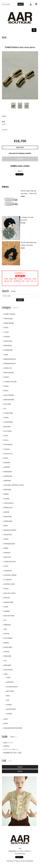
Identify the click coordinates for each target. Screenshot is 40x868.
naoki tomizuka (9, 373)
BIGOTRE (7, 427)
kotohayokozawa (9, 544)
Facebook (20, 771)
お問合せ (7, 746)
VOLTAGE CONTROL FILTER (14, 485)
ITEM (6, 674)
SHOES (9, 705)
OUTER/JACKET (12, 687)
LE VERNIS (8, 580)
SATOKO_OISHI (9, 584)
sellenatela (7, 665)
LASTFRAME (8, 422)
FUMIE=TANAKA (10, 314)
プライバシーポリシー (11, 749)
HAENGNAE (8, 476)
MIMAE (6, 494)
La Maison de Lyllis (10, 382)
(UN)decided (8, 521)
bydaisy (6, 643)
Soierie (6, 386)
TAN (5, 629)
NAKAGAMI (8, 517)
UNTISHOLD (8, 445)
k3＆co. (6, 440)
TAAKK (6, 418)
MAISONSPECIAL (10, 359)
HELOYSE (7, 557)
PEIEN (6, 539)
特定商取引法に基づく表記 (13, 753)
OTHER (9, 714)
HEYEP (6, 377)
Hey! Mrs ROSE (9, 616)
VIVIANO (7, 337)
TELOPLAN (8, 535)
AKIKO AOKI (8, 341)
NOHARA (7, 463)
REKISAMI (7, 490)
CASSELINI (8, 571)
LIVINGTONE (8, 413)
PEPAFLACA (8, 508)
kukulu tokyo (8, 647)
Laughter (7, 611)
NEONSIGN (8, 472)
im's (5, 620)
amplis (6, 607)
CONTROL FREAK (10, 575)
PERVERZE (8, 346)
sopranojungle (9, 602)
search (21, 4)
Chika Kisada (8, 319)
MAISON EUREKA (10, 530)
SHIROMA (7, 481)
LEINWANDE (8, 350)
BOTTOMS (10, 691)
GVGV (6, 436)
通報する (20, 171)
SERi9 (6, 548)
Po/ (5, 409)
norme (6, 566)
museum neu (8, 454)
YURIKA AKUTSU (10, 562)
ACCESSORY (11, 709)
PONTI (6, 328)
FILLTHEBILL (8, 638)
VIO (5, 661)
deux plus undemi (10, 593)
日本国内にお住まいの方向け (20, 166)
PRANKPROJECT (10, 364)
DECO (6, 391)
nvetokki (7, 499)
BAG (8, 696)
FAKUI (6, 458)
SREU (6, 526)
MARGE (7, 512)
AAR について (8, 743)
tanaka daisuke (9, 323)
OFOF (6, 724)
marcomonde (8, 670)
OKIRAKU (7, 553)
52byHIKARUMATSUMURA (13, 728)
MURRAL (7, 467)
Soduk (6, 355)
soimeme (7, 598)
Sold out (20, 159)
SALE (6, 719)
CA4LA (6, 589)
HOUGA (7, 634)
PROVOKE (8, 656)
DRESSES (10, 682)
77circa (6, 332)
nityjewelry (7, 625)
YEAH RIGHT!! (9, 503)
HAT (8, 700)
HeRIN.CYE (8, 368)
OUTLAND (7, 404)
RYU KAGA (8, 431)
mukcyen (7, 449)
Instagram (20, 767)
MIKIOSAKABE (9, 400)
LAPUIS (7, 652)
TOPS (9, 678)
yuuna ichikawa (9, 395)
